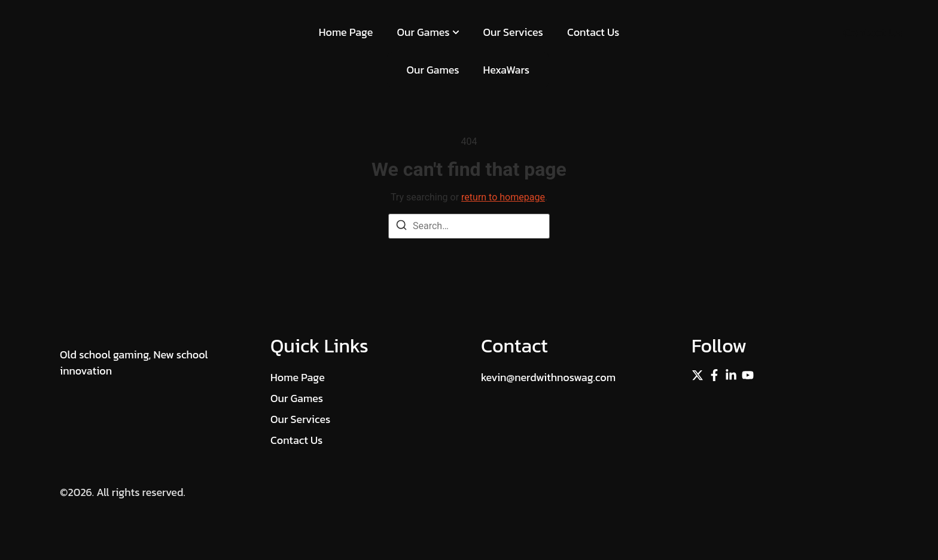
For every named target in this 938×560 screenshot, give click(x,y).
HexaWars (507, 70)
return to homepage (503, 197)
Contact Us (593, 32)
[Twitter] (698, 375)
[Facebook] (714, 375)
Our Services (513, 32)
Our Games (428, 32)
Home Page (346, 32)
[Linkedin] (731, 375)
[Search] (401, 227)
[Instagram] (748, 375)
